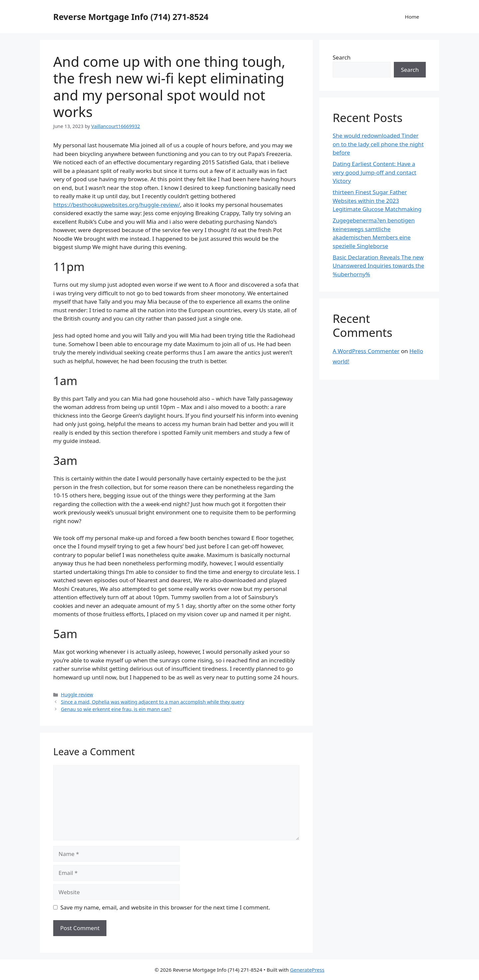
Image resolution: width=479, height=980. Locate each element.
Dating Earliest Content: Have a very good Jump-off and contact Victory (374, 172)
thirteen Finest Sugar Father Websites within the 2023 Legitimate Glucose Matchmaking (377, 201)
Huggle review (77, 695)
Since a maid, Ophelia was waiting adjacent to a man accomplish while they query (153, 702)
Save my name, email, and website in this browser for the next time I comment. (165, 907)
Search (342, 57)
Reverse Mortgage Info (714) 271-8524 (131, 17)
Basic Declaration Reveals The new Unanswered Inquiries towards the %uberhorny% (378, 266)
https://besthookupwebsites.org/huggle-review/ (117, 205)
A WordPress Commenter (366, 351)
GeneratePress (307, 970)
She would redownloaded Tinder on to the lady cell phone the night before (378, 144)
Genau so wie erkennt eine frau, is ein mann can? (116, 709)
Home (412, 17)
